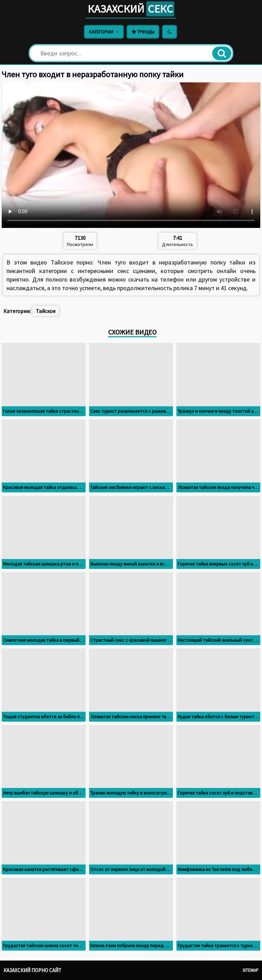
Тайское (46, 311)
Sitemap (251, 970)
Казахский (131, 9)
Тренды (143, 32)
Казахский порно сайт (32, 970)
